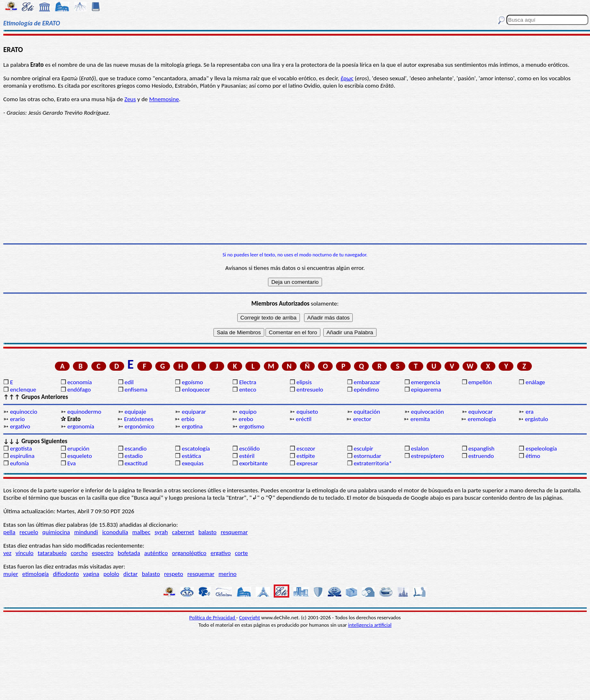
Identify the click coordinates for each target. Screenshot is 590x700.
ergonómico (140, 426)
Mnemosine (164, 99)
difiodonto (66, 574)
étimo (533, 456)
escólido (250, 449)
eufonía (19, 463)
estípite (305, 456)
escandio (136, 449)
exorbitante (254, 463)
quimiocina (56, 532)
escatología (196, 449)
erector (362, 419)
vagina (91, 574)
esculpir (363, 449)
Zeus (130, 99)
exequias (193, 463)
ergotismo (252, 426)
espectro (103, 553)
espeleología (541, 449)
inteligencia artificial (370, 625)
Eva (71, 463)
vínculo (25, 553)
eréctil (304, 419)
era (530, 412)
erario (17, 419)
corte (241, 553)
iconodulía (115, 532)
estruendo (481, 456)
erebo (246, 419)
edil (129, 382)
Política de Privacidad (213, 617)
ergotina (192, 426)
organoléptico (189, 553)
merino (227, 574)
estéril (247, 456)
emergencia (425, 382)
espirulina (22, 456)
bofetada (129, 553)
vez (7, 553)
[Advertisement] (295, 180)
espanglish (481, 449)
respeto (174, 574)
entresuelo (310, 390)
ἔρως (347, 78)
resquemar (234, 532)
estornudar (367, 456)
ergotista (21, 449)
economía (79, 382)
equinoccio (24, 412)
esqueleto (79, 456)
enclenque (23, 390)
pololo (111, 574)
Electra (248, 382)
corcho (79, 553)
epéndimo (366, 390)
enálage (536, 382)
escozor (306, 449)
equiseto (307, 412)
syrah (161, 532)
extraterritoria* (373, 463)
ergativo (20, 426)
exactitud (136, 463)
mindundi (86, 532)
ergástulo (536, 419)
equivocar (481, 412)
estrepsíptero (428, 456)
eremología (482, 419)
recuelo (29, 532)
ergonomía (81, 426)
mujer (11, 574)
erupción (78, 449)
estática (192, 456)
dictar (130, 574)
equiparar (194, 412)
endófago (79, 390)
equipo (248, 412)
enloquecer (196, 390)
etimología (35, 574)
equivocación (427, 412)
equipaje (135, 412)
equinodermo (84, 412)
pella (9, 532)
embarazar (367, 382)
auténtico (156, 553)
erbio (188, 419)
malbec (141, 532)
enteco (248, 390)
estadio (134, 456)
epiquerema (426, 390)
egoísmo (193, 382)
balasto (207, 532)
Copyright (250, 617)
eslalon (420, 449)
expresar (307, 463)
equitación (367, 412)
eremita (420, 419)
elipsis (304, 382)
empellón (480, 382)
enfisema (136, 390)
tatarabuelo (52, 553)
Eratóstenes (139, 419)
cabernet (183, 532)
